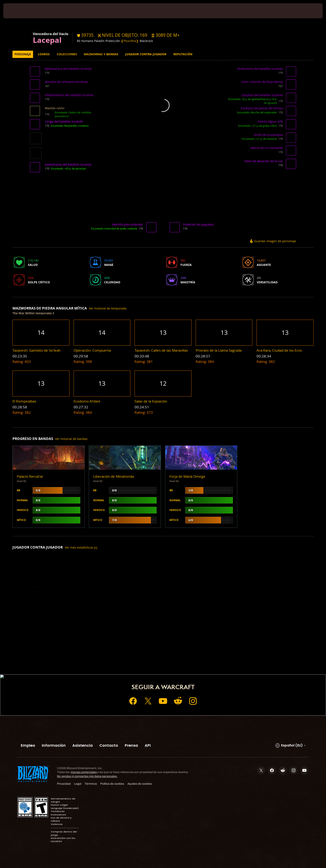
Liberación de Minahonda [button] (114, 476)
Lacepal (47, 40)
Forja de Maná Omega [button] (187, 476)
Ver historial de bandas (71, 439)
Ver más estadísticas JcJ (81, 547)
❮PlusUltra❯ (130, 41)
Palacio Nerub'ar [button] (30, 476)
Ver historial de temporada (108, 308)
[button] (165, 35)
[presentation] (19, 11)
